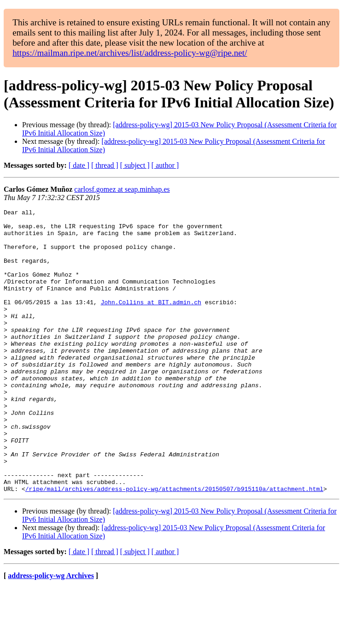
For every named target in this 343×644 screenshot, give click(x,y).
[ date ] (79, 165)
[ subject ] (135, 165)
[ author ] (165, 165)
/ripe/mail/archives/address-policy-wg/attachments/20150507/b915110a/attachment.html (174, 545)
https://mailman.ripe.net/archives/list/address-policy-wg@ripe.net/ (130, 53)
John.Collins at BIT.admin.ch (151, 321)
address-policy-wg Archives (51, 632)
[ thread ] (105, 165)
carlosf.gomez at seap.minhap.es (122, 189)
